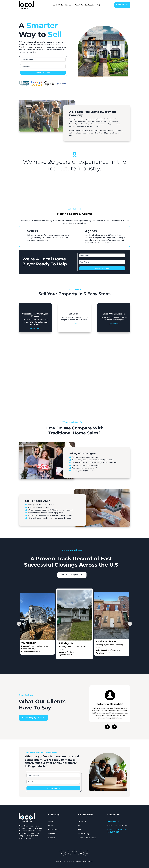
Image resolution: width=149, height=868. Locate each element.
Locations (82, 821)
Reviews (69, 5)
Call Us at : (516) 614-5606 (72, 575)
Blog (80, 830)
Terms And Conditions (87, 838)
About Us (79, 5)
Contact (51, 838)
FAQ (98, 5)
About (51, 825)
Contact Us (90, 5)
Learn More (35, 329)
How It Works (57, 5)
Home (51, 821)
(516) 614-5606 (123, 5)
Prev (19, 624)
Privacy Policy (83, 834)
